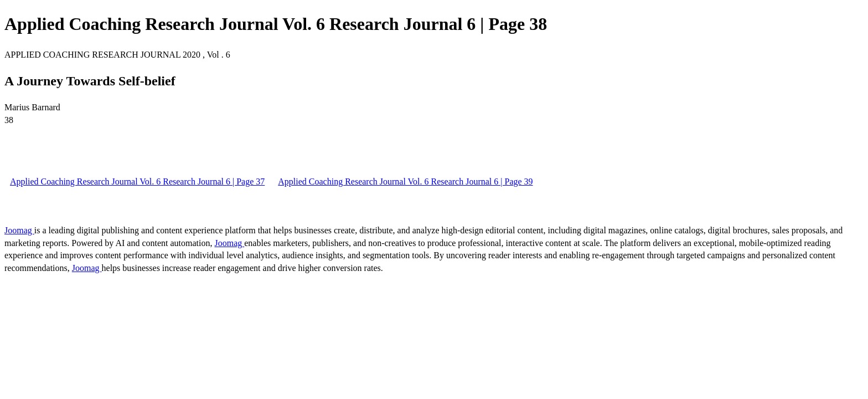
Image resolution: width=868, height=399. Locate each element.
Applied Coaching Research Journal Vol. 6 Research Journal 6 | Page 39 (405, 181)
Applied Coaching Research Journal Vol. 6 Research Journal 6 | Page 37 (137, 181)
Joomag (19, 230)
